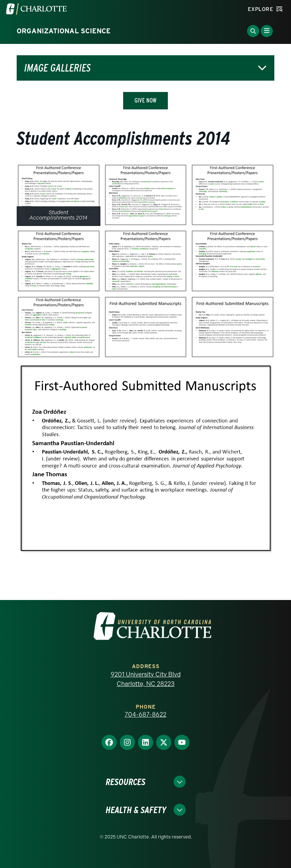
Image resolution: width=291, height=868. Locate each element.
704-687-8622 (145, 715)
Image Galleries (57, 68)
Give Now (145, 101)
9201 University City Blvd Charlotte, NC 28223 (146, 679)
